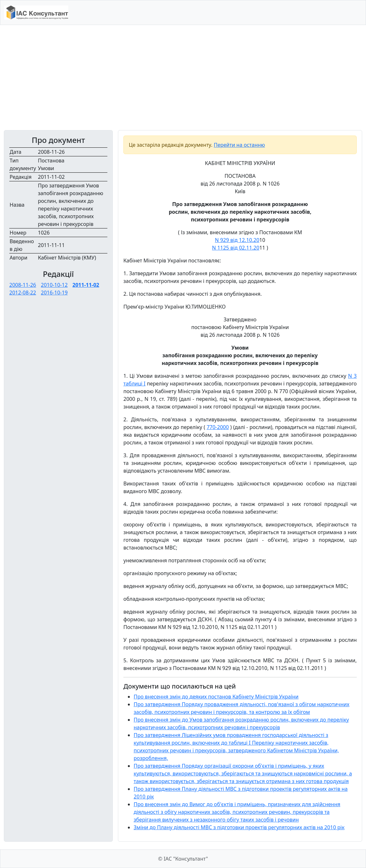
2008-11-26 (23, 285)
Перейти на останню (239, 145)
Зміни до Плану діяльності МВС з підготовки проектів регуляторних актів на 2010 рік (239, 827)
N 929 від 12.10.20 (237, 240)
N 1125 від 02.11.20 (236, 248)
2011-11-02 (86, 285)
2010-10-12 (54, 285)
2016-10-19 (54, 293)
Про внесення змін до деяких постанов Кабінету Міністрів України (216, 697)
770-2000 (218, 427)
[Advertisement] (183, 78)
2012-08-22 (23, 293)
